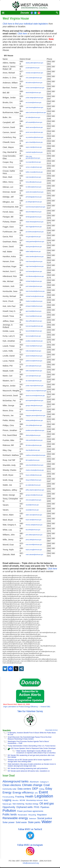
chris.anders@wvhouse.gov (34, 78)
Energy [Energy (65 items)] (7, 793)
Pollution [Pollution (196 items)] (9, 811)
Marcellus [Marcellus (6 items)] (16, 800)
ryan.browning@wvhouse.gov (34, 107)
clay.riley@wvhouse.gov (33, 450)
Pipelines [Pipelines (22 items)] (45, 807)
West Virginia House (16, 18)
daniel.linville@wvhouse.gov (34, 356)
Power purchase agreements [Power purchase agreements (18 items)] (30, 811)
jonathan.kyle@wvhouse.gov (34, 341)
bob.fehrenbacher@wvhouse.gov (36, 207)
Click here (22, 34)
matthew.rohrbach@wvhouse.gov (36, 455)
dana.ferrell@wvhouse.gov (34, 212)
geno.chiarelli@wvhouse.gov (34, 142)
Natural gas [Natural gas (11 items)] (7, 804)
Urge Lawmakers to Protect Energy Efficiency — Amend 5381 (27, 705)
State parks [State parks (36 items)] (34, 822)
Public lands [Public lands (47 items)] (10, 814)
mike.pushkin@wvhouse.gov (34, 440)
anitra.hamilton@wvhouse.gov (35, 257)
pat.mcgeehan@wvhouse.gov (35, 401)
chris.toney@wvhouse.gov (34, 500)
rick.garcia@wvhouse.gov (33, 237)
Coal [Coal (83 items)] (47, 785)
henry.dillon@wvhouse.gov (34, 182)
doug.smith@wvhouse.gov (34, 480)
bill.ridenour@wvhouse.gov (34, 445)
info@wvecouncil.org (31, 863)
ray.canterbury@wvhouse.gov (35, 137)
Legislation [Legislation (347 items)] (44, 796)
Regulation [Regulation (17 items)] (42, 815)
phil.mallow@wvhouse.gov (34, 366)
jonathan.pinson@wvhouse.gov (35, 430)
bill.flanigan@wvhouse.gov (34, 217)
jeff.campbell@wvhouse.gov (34, 122)
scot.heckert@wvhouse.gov (34, 271)
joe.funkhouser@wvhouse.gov (35, 232)
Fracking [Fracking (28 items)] (20, 797)
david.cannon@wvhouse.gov (34, 127)
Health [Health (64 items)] (29, 796)
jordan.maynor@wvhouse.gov (35, 386)
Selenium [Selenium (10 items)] (33, 818)
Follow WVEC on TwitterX (30, 829)
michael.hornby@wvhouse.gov (35, 296)
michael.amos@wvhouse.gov (34, 73)
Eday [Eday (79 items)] (49, 789)
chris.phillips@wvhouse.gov (34, 425)
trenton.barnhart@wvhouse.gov (35, 88)
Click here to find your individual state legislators (25, 24)
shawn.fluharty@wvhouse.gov (35, 222)
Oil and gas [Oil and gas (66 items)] (47, 804)
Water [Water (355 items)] (47, 822)
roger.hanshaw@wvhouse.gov (35, 266)
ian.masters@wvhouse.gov (34, 381)
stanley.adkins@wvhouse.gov (34, 63)
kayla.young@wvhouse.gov (34, 550)
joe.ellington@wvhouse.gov (34, 202)
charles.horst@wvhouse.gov (34, 301)
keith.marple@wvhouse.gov (34, 371)
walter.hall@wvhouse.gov (33, 252)
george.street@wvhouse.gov (34, 495)
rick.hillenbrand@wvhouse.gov (35, 276)
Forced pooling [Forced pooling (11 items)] (8, 797)
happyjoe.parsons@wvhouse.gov (36, 416)
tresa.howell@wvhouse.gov (34, 316)
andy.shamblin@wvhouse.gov (35, 465)
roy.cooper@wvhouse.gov (33, 162)
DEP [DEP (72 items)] (35, 789)
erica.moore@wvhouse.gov (34, 410)
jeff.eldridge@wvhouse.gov (34, 197)
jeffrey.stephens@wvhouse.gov (35, 490)
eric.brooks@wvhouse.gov (34, 103)
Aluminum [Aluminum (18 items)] (34, 782)
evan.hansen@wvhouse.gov (34, 261)
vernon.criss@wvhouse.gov (34, 167)
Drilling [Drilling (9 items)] (42, 789)
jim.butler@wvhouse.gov (33, 117)
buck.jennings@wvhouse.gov (34, 326)
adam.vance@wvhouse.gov (34, 515)
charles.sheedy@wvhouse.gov (35, 470)
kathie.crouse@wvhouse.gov (34, 172)
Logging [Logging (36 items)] (7, 800)
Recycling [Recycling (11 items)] (32, 815)
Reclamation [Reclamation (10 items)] (23, 815)
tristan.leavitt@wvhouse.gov (34, 346)
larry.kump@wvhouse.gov (33, 336)
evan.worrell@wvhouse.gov (34, 545)
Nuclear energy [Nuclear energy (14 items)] (32, 804)
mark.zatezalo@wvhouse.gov (34, 555)
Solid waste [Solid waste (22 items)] (21, 822)
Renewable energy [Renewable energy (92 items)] (15, 818)
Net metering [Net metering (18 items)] (18, 804)
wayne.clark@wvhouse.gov (34, 147)
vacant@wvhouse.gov (32, 505)
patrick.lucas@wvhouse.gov (34, 361)
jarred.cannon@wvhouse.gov (34, 132)
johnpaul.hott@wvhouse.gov (34, 306)
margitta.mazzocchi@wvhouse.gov (36, 391)
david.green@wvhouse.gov (34, 247)
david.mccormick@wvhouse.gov (35, 396)
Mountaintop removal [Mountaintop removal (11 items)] (34, 800)
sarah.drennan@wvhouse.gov (35, 192)
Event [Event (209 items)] (43, 792)
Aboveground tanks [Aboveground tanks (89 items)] (16, 781)
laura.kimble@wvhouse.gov (34, 331)
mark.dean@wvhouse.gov (33, 177)
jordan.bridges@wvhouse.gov (35, 98)
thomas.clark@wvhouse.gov (34, 525)
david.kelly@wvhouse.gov (33, 93)
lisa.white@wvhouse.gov (33, 530)
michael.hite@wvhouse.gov (34, 281)
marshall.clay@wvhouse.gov (34, 152)
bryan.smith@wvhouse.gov (34, 475)
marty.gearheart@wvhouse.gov (35, 242)
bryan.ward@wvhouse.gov (34, 520)
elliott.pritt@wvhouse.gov (33, 435)
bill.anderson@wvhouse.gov (34, 83)
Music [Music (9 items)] (46, 800)
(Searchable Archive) (51, 730)
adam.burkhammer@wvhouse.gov (36, 113)
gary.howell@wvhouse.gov (34, 311)
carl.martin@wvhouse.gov (33, 376)
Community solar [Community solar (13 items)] (9, 789)
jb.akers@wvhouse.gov (33, 68)
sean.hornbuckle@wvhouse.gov (35, 291)
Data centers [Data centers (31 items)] (24, 789)
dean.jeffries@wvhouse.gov (34, 321)
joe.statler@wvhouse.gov (33, 485)
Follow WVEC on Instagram (30, 845)
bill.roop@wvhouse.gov (33, 460)
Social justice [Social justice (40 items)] (45, 818)
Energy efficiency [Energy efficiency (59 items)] (23, 792)
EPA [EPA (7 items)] (36, 793)
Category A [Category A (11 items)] (44, 782)
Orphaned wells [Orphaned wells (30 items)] (24, 807)
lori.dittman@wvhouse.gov (34, 187)
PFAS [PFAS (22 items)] (37, 807)
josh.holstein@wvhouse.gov (34, 286)
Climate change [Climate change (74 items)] (32, 785)
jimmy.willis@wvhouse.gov (34, 540)
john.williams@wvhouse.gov (34, 535)
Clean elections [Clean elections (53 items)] (12, 785)
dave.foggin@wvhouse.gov (34, 227)
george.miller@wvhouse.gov (34, 406)
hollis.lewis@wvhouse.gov (33, 351)
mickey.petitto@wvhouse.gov (34, 420)
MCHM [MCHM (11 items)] (22, 800)
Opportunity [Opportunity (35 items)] (9, 807)
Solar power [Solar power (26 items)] (9, 822)
